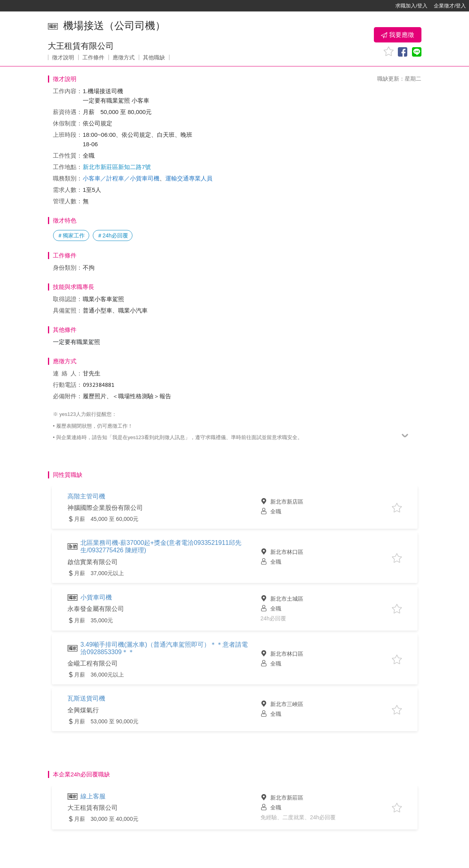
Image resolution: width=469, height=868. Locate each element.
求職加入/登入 (412, 6)
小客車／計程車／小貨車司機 (121, 178)
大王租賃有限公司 (81, 46)
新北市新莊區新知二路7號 (117, 167)
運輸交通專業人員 (189, 178)
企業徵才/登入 (450, 6)
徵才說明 (63, 57)
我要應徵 (397, 35)
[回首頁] (31, 6)
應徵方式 (124, 57)
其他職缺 (154, 57)
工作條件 (94, 57)
